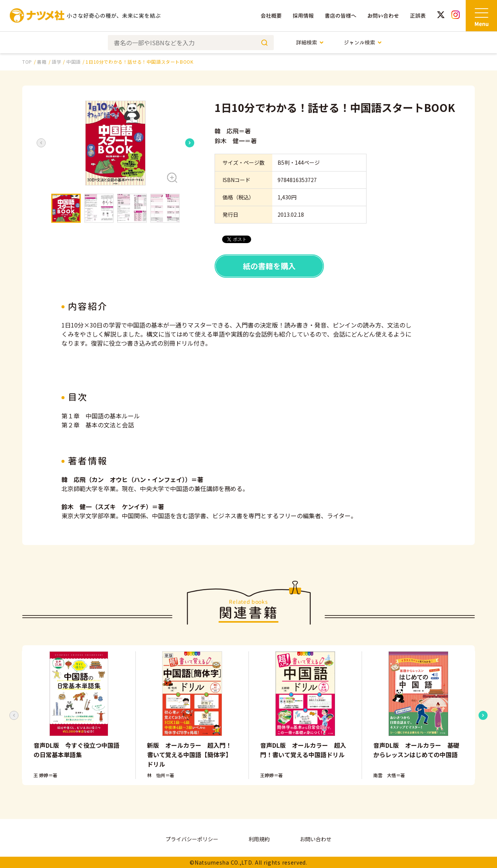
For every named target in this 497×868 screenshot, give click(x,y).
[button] (115, 143)
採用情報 (303, 16)
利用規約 (259, 839)
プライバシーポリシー (192, 839)
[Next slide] (190, 143)
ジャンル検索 (363, 42)
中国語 (74, 62)
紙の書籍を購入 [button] (269, 266)
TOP (27, 62)
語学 (56, 62)
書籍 (42, 62)
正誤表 (418, 16)
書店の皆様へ (341, 16)
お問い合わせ (383, 16)
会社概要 (271, 16)
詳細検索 (310, 42)
